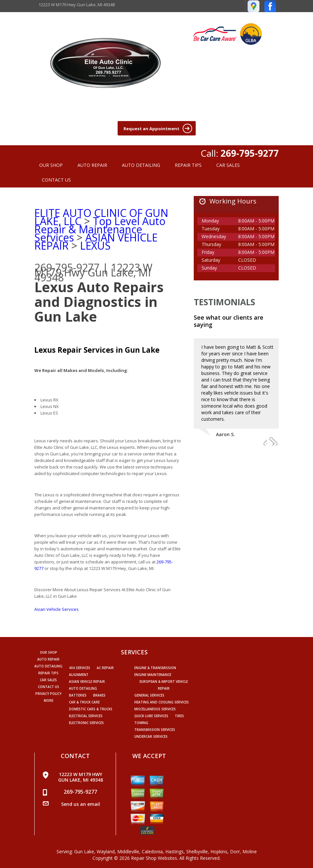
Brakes (99, 695)
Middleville (128, 851)
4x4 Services (80, 668)
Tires (179, 716)
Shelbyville (197, 851)
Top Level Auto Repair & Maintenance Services (100, 229)
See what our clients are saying (229, 321)
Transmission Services (155, 730)
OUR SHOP (51, 165)
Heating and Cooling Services (162, 702)
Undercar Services (151, 736)
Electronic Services (86, 723)
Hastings (174, 851)
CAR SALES (228, 165)
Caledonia (152, 851)
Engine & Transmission (155, 668)
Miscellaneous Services (155, 709)
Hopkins (219, 851)
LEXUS (95, 246)
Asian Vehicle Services (57, 609)
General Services (149, 695)
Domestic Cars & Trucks (91, 709)
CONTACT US (56, 180)
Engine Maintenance (153, 675)
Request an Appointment (158, 128)
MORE (49, 700)
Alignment (79, 675)
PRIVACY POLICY (48, 694)
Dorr (235, 851)
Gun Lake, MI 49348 (93, 275)
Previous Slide (262, 441)
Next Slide (273, 441)
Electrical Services (86, 716)
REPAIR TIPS (188, 165)
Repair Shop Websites (154, 858)
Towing (141, 723)
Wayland (106, 851)
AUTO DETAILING (141, 165)
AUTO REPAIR (92, 165)
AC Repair (105, 668)
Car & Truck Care (84, 702)
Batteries (78, 695)
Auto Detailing (83, 688)
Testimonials (224, 302)
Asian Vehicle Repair (87, 682)
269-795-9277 (250, 153)
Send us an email (81, 804)
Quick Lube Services (151, 716)
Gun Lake (84, 851)
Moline (250, 851)
